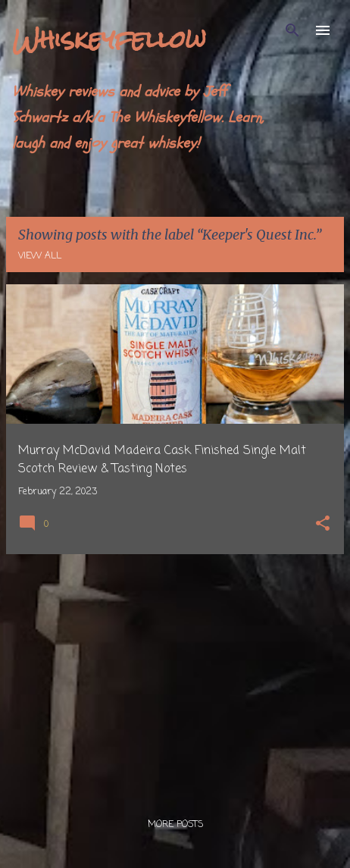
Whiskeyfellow (109, 39)
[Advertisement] (175, 672)
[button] (323, 525)
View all (40, 256)
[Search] (292, 30)
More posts (175, 825)
